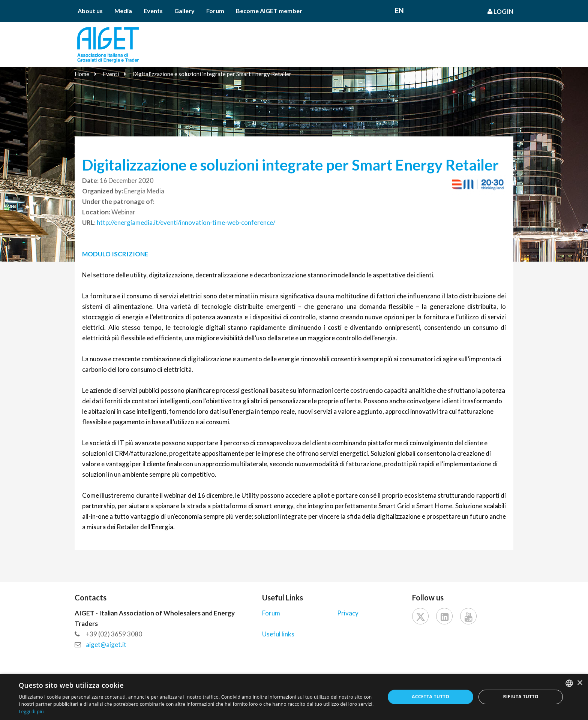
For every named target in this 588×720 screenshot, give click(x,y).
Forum (215, 11)
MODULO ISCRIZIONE (116, 254)
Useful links (278, 634)
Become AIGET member (269, 11)
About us (90, 11)
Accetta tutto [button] (430, 697)
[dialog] (294, 697)
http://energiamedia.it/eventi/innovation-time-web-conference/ (186, 222)
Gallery (184, 11)
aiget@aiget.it (106, 644)
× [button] (580, 683)
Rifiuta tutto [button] (521, 697)
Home (82, 74)
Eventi (111, 74)
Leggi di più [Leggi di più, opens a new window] (31, 712)
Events (153, 11)
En (399, 10)
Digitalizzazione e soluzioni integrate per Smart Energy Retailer (212, 74)
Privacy (348, 613)
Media (123, 11)
